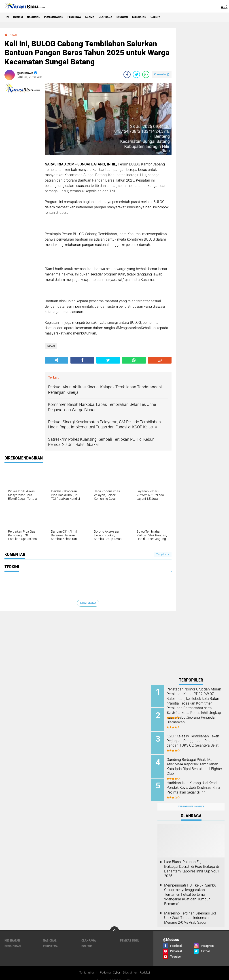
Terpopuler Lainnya (191, 801)
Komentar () (162, 74)
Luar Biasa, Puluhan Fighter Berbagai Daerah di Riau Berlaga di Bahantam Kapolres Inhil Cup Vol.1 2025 (192, 864)
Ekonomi (136, 17)
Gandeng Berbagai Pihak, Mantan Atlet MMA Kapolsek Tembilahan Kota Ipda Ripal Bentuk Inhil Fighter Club (196, 764)
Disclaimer (131, 967)
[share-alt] (56, 360)
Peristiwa (83, 17)
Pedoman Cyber (110, 967)
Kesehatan (155, 17)
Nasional (37, 17)
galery (173, 17)
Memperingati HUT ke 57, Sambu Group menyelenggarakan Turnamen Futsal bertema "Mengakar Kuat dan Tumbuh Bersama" (190, 889)
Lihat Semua (88, 603)
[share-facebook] (127, 74)
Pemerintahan (60, 17)
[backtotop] (114, 926)
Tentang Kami (87, 967)
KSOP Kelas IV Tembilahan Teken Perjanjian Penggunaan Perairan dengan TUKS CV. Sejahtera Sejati (197, 741)
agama (101, 17)
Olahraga (118, 17)
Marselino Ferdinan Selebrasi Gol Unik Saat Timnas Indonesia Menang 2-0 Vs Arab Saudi (190, 913)
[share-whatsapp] (146, 74)
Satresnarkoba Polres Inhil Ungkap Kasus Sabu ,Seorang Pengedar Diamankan (196, 716)
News (14, 35)
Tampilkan (163, 554)
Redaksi (147, 967)
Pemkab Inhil (130, 935)
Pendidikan (13, 941)
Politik (87, 941)
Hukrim (20, 17)
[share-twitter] (136, 74)
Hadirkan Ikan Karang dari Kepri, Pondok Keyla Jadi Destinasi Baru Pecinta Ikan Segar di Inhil (195, 786)
